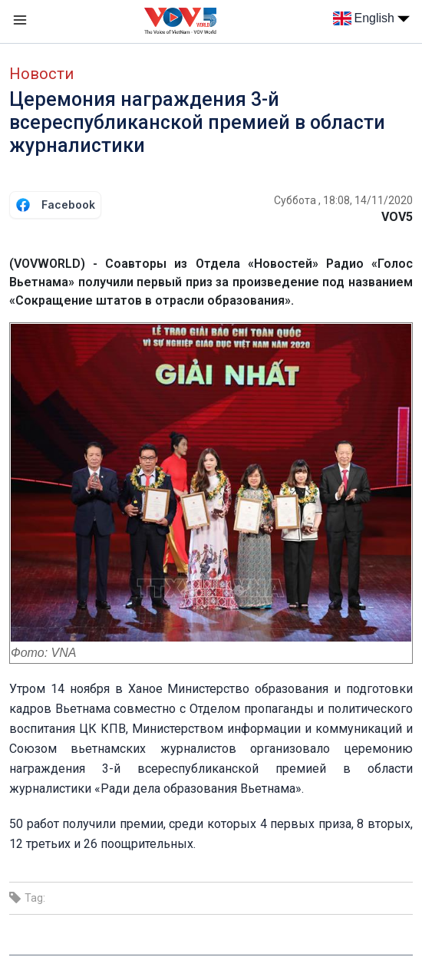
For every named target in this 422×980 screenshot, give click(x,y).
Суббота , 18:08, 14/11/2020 (343, 200)
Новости (41, 74)
